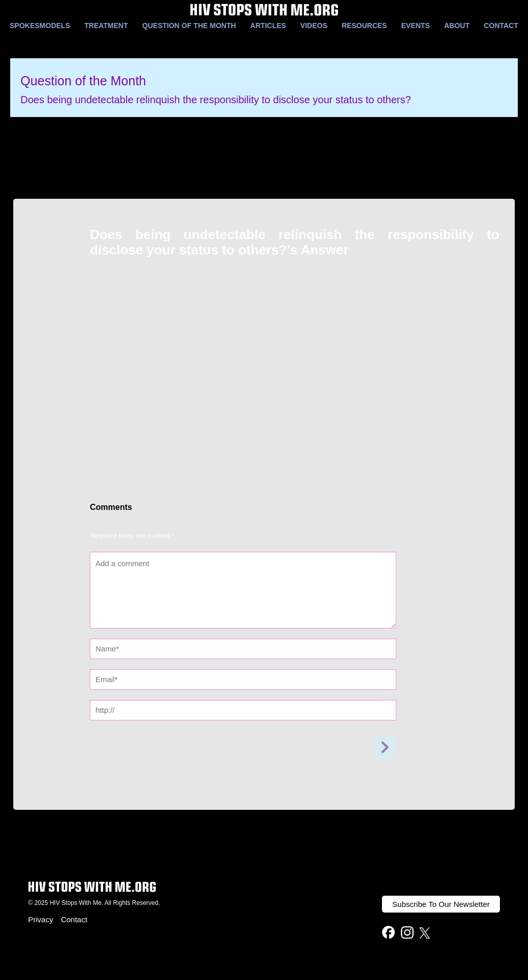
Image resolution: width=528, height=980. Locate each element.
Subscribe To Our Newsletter (441, 904)
